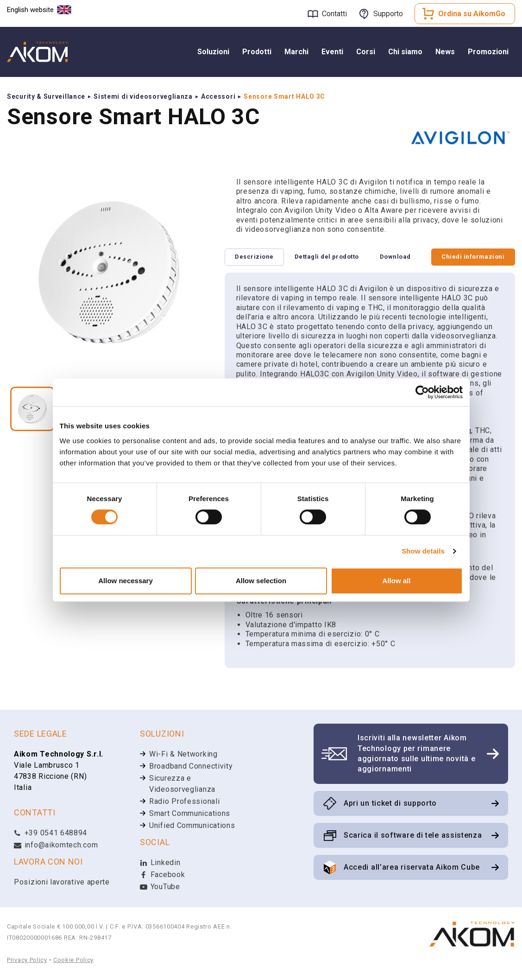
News (445, 52)
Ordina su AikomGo (472, 14)
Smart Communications (190, 814)
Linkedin (160, 863)
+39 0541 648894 (50, 833)
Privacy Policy (27, 960)
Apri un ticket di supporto (390, 804)
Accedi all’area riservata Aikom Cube (412, 868)
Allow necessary (126, 581)
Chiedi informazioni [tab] (472, 257)
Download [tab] (401, 257)
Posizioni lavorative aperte (62, 882)
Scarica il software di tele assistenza (413, 836)
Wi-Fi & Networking (183, 754)
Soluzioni (213, 52)
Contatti (334, 14)
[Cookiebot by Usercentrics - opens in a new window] (422, 392)
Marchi (296, 52)
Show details (423, 551)
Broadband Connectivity (191, 767)
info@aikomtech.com (56, 845)
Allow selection (261, 581)
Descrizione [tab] (255, 257)
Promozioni (488, 52)
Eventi (332, 52)
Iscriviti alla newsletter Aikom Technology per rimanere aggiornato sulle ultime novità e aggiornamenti (416, 754)
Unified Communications (192, 826)
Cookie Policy (73, 960)
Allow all (397, 581)
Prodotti (257, 52)
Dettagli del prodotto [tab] (330, 257)
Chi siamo (405, 52)
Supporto (388, 14)
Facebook (162, 875)
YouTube (160, 887)
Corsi (366, 52)
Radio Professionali (184, 802)
